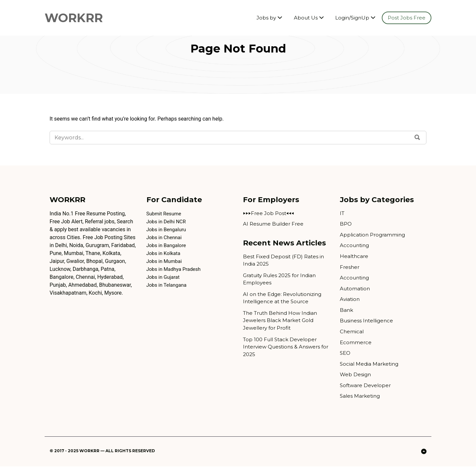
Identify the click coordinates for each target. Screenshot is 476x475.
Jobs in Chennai (165, 237)
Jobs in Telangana (168, 285)
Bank (347, 315)
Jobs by (266, 18)
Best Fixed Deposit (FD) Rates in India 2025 (285, 261)
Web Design (356, 382)
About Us (305, 18)
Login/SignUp (352, 18)
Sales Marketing (361, 404)
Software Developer (367, 393)
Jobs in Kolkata (164, 253)
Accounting (355, 247)
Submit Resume (165, 214)
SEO (346, 360)
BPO (346, 225)
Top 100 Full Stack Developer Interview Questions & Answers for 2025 (284, 353)
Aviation (350, 303)
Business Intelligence (368, 326)
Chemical (352, 337)
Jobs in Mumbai (165, 261)
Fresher (350, 270)
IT (342, 214)
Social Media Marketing (370, 371)
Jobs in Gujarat (164, 277)
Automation (356, 292)
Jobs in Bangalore (168, 245)
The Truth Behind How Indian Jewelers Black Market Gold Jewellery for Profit (283, 325)
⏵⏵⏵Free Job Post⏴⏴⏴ (269, 214)
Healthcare (355, 258)
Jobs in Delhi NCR (167, 221)
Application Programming (374, 236)
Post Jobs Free (407, 18)
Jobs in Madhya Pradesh (175, 269)
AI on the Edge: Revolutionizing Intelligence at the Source (285, 301)
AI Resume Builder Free (275, 225)
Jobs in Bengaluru (168, 229)
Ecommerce (356, 348)
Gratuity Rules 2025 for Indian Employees (283, 281)
